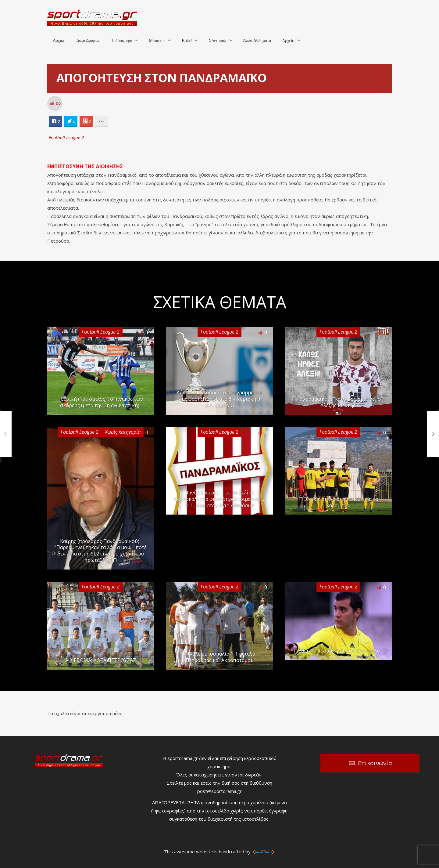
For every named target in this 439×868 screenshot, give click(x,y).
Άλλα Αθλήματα (257, 40)
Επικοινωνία (375, 763)
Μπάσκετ (157, 41)
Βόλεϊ (187, 41)
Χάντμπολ (217, 41)
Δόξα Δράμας (88, 40)
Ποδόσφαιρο (121, 41)
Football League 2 (66, 137)
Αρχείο (288, 41)
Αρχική (59, 40)
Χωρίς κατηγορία (123, 432)
